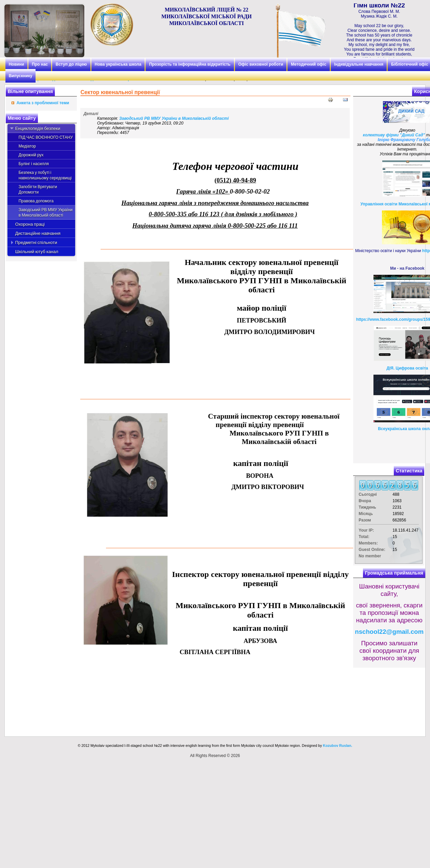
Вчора (365, 501)
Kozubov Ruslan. (338, 745)
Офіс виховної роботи (261, 64)
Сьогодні (368, 494)
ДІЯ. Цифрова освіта (407, 368)
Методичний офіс (309, 64)
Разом (365, 520)
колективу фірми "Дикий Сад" (394, 135)
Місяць (366, 514)
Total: (364, 537)
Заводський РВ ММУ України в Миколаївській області (174, 118)
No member (370, 556)
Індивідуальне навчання (359, 64)
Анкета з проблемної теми (43, 103)
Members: (368, 543)
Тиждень (367, 507)
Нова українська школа (118, 64)
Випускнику (21, 76)
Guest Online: (372, 550)
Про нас (40, 64)
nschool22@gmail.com (389, 632)
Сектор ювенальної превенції (120, 92)
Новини (16, 64)
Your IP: (366, 530)
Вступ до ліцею (71, 64)
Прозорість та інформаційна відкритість (190, 64)
